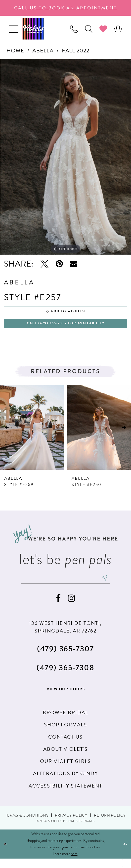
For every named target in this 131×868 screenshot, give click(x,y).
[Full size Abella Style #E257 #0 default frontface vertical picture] (65, 157)
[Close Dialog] (6, 853)
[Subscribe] (116, 586)
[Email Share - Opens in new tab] (73, 264)
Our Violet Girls (65, 771)
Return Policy (110, 825)
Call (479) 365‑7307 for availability (66, 328)
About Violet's (65, 758)
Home (15, 51)
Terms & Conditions (27, 825)
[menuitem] (14, 29)
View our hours (66, 698)
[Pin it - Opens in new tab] (59, 264)
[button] (14, 29)
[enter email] (65, 586)
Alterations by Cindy (65, 783)
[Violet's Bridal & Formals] (33, 29)
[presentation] (32, 433)
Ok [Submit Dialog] (124, 853)
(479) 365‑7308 (65, 677)
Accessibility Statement (65, 795)
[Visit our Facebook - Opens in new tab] (58, 607)
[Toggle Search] (89, 29)
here (74, 863)
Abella (43, 51)
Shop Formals (65, 734)
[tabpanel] (65, 157)
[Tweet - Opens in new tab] (44, 264)
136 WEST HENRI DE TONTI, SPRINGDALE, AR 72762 (65, 636)
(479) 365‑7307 (65, 658)
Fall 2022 (76, 51)
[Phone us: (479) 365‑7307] (74, 29)
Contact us (66, 746)
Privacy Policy (71, 825)
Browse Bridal (65, 722)
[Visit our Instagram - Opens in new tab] (71, 607)
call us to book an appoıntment (66, 8)
